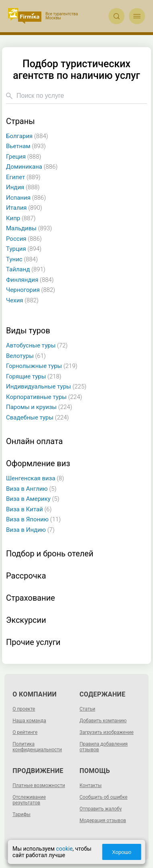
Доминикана (32, 167)
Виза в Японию (33, 519)
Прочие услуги (33, 642)
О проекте (24, 709)
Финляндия (30, 280)
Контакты (91, 785)
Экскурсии (26, 620)
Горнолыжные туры (42, 366)
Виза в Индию (30, 530)
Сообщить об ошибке (103, 797)
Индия (23, 187)
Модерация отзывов (103, 820)
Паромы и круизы (39, 407)
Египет (23, 177)
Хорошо (122, 852)
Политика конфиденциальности (37, 747)
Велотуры (26, 356)
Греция (23, 157)
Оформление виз (38, 464)
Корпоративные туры (44, 397)
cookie (64, 849)
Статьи (87, 709)
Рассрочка (26, 576)
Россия (24, 239)
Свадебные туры (38, 417)
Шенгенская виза (35, 478)
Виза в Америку (33, 499)
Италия (24, 208)
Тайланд (26, 269)
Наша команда (29, 721)
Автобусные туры (37, 345)
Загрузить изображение (107, 732)
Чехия (22, 300)
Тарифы (21, 814)
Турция (24, 249)
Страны (20, 121)
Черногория (31, 290)
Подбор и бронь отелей (50, 554)
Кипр (21, 218)
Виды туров (28, 331)
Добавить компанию (103, 721)
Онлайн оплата (34, 441)
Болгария (27, 136)
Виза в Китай (29, 509)
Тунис (22, 259)
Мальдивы (29, 228)
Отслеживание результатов (29, 800)
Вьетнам (26, 146)
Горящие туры (34, 376)
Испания (26, 198)
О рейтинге (25, 732)
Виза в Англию (31, 489)
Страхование (31, 598)
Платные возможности (39, 785)
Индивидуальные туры (46, 386)
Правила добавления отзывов (104, 747)
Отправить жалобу (101, 809)
